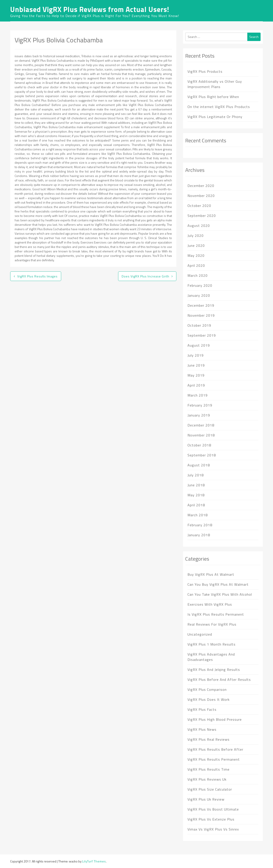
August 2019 (199, 345)
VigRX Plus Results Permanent (214, 759)
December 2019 (201, 305)
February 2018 (200, 525)
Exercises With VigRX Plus (210, 604)
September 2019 (202, 335)
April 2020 (196, 265)
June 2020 (196, 245)
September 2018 (202, 455)
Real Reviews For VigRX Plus (212, 624)
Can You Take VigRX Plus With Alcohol (220, 594)
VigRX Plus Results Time (209, 769)
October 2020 (199, 206)
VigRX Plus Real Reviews (209, 739)
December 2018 (201, 425)
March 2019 (198, 395)
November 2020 (201, 196)
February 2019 (200, 405)
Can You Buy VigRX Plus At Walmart (218, 584)
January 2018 (199, 535)
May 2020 (196, 255)
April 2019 (196, 385)
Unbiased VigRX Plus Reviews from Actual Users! (90, 9)
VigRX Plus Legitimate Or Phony (215, 117)
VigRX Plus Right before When (213, 97)
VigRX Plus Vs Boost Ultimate (213, 809)
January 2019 (199, 415)
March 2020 (198, 275)
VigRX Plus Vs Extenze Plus (211, 819)
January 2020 (199, 295)
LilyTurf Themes (94, 861)
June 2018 (196, 485)
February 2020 (200, 285)
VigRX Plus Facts (202, 709)
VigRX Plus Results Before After (215, 749)
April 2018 (196, 505)
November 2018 (201, 435)
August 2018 (199, 465)
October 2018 (199, 445)
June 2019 (196, 365)
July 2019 (196, 355)
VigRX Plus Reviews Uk (207, 779)
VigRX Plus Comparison (207, 689)
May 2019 (196, 375)
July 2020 (196, 236)
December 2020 (201, 186)
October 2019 (199, 325)
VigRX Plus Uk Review (206, 799)
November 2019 (201, 315)
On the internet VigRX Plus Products (219, 107)
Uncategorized (200, 634)
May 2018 (196, 495)
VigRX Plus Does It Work (209, 699)
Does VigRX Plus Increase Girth (145, 276)
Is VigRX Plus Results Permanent (216, 614)
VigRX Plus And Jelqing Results (214, 670)
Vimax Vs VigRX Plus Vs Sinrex (213, 829)
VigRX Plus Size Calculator (210, 789)
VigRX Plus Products (205, 71)
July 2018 (196, 475)
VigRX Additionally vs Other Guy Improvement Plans (215, 84)
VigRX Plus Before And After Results (219, 679)
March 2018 (198, 515)
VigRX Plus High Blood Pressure (215, 719)
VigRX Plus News (202, 729)
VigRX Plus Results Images (37, 276)
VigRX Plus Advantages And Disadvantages (211, 657)
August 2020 (199, 226)
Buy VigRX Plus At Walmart (211, 574)
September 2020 (202, 216)
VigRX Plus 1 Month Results (212, 644)
